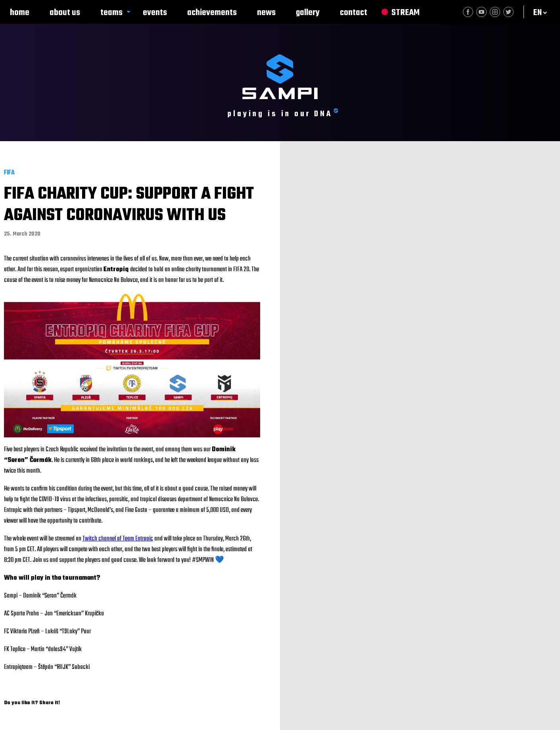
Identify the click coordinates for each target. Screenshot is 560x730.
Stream (406, 13)
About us (65, 13)
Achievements (212, 13)
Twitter (508, 12)
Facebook (468, 12)
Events (155, 13)
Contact (354, 13)
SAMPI (280, 77)
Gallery (308, 13)
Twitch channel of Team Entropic (118, 539)
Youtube (481, 12)
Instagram (495, 12)
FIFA (9, 173)
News (266, 13)
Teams (111, 13)
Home (20, 13)
